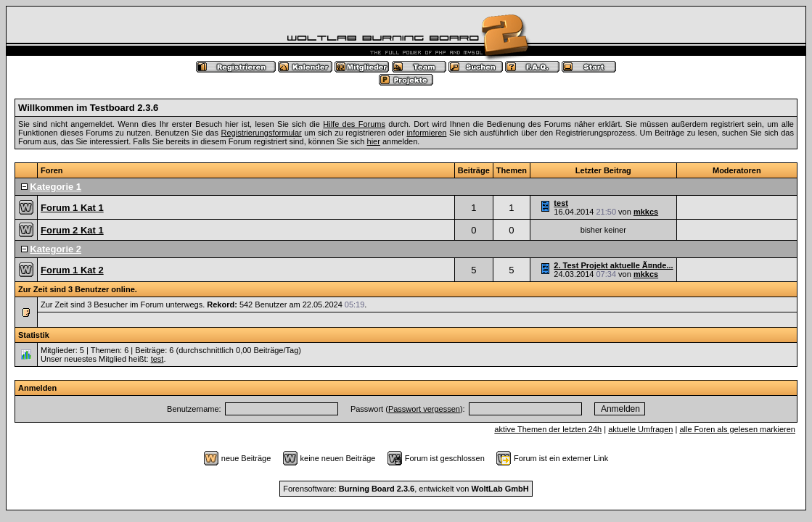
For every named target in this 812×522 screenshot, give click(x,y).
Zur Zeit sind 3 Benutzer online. (78, 289)
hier (374, 141)
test (561, 203)
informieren (426, 133)
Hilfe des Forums (354, 124)
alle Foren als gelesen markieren (737, 429)
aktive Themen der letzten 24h (548, 429)
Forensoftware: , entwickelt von (406, 489)
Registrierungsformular (262, 133)
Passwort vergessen (424, 409)
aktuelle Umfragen (640, 429)
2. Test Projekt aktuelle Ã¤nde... (613, 265)
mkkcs (646, 212)
